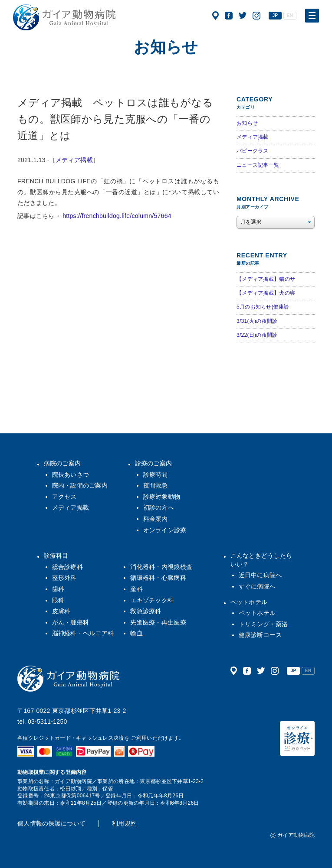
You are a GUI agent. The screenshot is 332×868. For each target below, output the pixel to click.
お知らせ (247, 123)
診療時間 (156, 475)
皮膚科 (61, 611)
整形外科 (64, 578)
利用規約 (124, 823)
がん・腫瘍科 (71, 622)
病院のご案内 (62, 463)
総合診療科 (67, 567)
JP (275, 15)
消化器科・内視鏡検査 (161, 567)
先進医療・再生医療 (158, 622)
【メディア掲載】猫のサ (266, 279)
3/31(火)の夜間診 (257, 321)
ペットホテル (249, 602)
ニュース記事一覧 (258, 165)
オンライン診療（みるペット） (297, 738)
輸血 (136, 633)
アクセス (215, 16)
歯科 (58, 589)
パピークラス (253, 151)
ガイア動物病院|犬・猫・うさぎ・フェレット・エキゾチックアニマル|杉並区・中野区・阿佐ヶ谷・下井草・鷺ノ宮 (64, 17)
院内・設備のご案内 (80, 485)
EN (290, 15)
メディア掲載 (74, 160)
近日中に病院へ (260, 575)
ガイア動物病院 (69, 679)
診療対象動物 (162, 497)
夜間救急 (156, 485)
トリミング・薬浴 (263, 624)
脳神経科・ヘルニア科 (83, 633)
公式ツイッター (243, 16)
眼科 (58, 600)
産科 (136, 589)
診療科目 (56, 556)
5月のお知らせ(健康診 (263, 307)
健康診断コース (260, 635)
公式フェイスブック (229, 16)
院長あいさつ (71, 475)
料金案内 (156, 519)
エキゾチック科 (152, 600)
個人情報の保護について (51, 823)
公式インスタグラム (256, 16)
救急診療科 (146, 611)
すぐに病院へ (257, 586)
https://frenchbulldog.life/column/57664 (117, 216)
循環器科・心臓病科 (158, 578)
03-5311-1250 (48, 722)
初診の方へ (159, 507)
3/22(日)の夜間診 (257, 335)
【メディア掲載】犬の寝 (266, 293)
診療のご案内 (154, 463)
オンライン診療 (165, 530)
